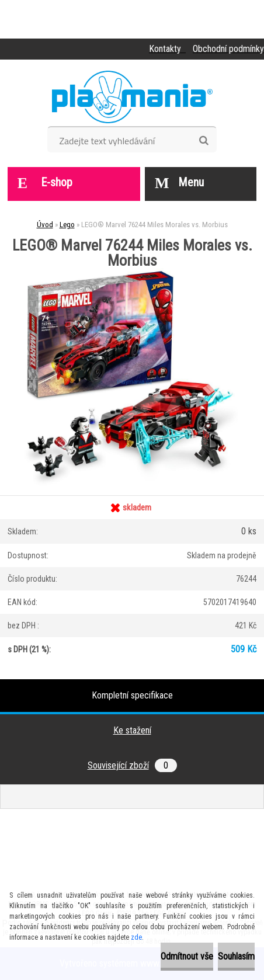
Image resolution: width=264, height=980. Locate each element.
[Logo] (132, 97)
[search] (204, 141)
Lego (67, 225)
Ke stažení (132, 730)
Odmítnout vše (187, 956)
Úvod (45, 225)
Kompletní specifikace (132, 695)
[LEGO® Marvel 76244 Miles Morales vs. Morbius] (132, 272)
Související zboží (132, 765)
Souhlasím (236, 956)
